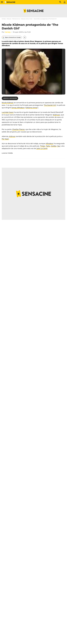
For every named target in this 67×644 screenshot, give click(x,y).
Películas (9, 19)
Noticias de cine (16, 19)
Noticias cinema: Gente (27, 19)
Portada (4, 19)
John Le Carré (42, 149)
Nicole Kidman (8, 103)
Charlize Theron (18, 129)
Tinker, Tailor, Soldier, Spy (50, 146)
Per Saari (5, 139)
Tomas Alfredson (18, 108)
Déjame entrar (32, 108)
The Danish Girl (50, 105)
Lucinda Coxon (8, 112)
